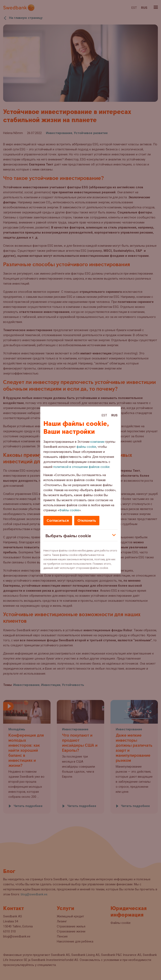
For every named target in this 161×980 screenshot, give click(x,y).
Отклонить (87, 521)
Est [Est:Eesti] (104, 415)
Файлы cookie (69, 510)
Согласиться (58, 521)
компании (97, 442)
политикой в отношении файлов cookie (81, 467)
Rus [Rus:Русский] (114, 415)
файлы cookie (86, 447)
